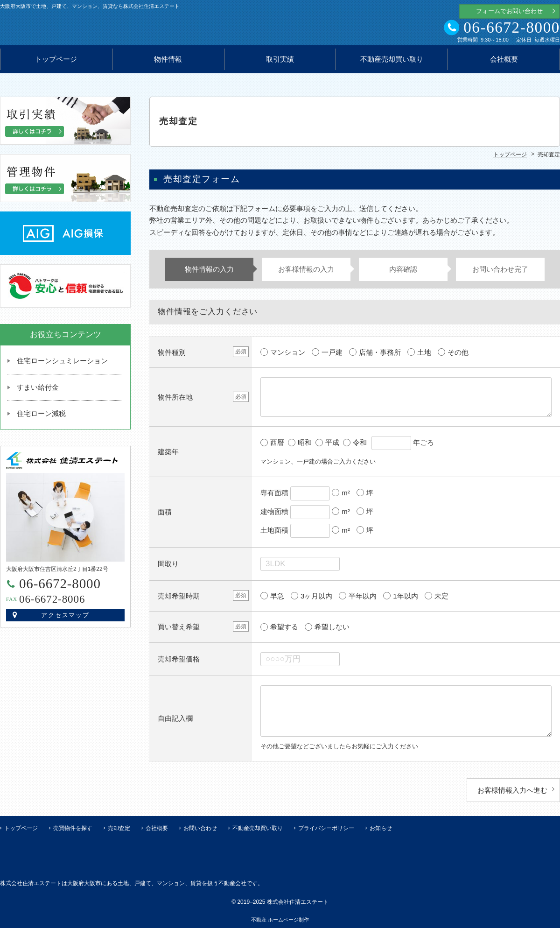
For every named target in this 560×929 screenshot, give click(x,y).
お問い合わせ (200, 829)
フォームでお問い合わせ (509, 11)
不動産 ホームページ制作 (280, 921)
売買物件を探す (73, 829)
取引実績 (280, 63)
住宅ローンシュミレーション (62, 365)
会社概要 (504, 63)
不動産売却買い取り (392, 63)
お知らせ (381, 829)
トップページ (56, 63)
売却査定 (119, 829)
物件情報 (168, 63)
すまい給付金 (38, 391)
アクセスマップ (66, 619)
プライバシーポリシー (326, 829)
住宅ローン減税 (41, 418)
